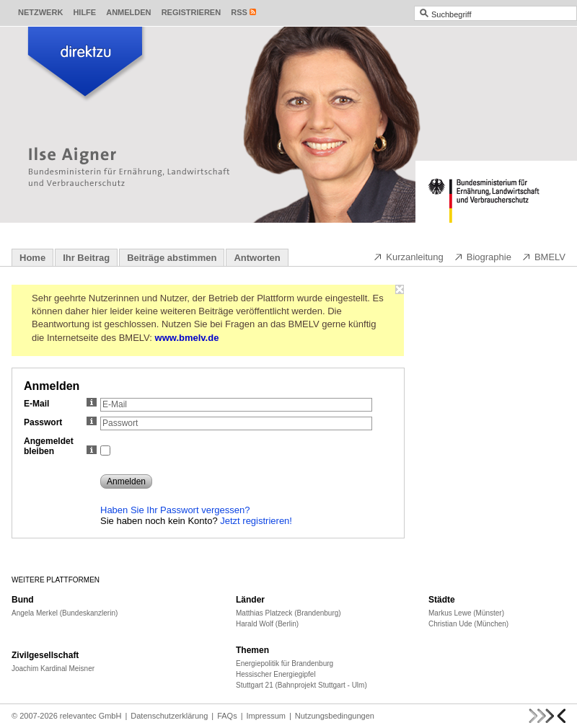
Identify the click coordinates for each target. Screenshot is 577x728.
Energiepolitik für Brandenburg (285, 663)
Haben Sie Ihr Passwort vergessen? (175, 510)
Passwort (60, 422)
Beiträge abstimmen (172, 258)
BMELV (543, 257)
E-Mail (60, 404)
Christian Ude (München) (468, 624)
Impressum (266, 716)
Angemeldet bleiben (60, 446)
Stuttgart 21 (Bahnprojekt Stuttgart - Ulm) (301, 685)
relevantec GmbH (91, 716)
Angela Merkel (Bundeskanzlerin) (65, 613)
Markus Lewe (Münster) (466, 613)
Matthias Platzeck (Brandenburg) (288, 613)
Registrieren (191, 12)
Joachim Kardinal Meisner (53, 669)
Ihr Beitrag (86, 258)
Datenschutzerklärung (169, 716)
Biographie (483, 257)
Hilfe (84, 12)
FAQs (227, 716)
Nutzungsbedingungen (335, 716)
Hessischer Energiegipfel (276, 674)
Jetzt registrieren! (256, 521)
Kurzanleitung (408, 257)
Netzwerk (40, 12)
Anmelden (128, 12)
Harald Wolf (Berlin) (267, 624)
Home (32, 258)
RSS (239, 12)
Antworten (257, 258)
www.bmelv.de (187, 338)
